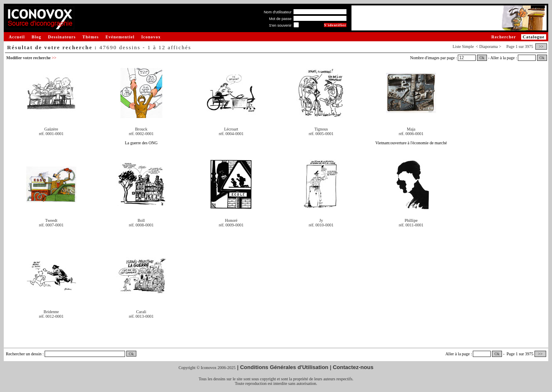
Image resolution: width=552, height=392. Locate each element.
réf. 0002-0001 (141, 134)
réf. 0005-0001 (321, 134)
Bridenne (51, 312)
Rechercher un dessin (24, 354)
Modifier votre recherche (31, 58)
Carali (141, 312)
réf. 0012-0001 (51, 316)
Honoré (231, 220)
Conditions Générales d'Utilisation (284, 367)
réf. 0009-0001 (231, 225)
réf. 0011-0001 (411, 225)
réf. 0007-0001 (51, 225)
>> (541, 46)
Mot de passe (280, 19)
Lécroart (231, 129)
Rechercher (503, 37)
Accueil (17, 37)
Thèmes (91, 37)
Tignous (321, 129)
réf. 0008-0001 (141, 225)
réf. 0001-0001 (51, 134)
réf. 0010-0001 (321, 225)
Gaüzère (51, 129)
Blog (36, 37)
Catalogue (534, 37)
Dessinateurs (62, 37)
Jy (321, 220)
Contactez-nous (353, 367)
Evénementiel (120, 37)
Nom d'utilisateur (278, 12)
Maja (411, 129)
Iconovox (151, 37)
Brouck (141, 129)
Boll (141, 220)
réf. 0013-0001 (141, 316)
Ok (482, 58)
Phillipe (411, 220)
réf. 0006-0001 (411, 134)
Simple (468, 46)
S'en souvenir (280, 25)
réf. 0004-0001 (231, 134)
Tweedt (51, 220)
